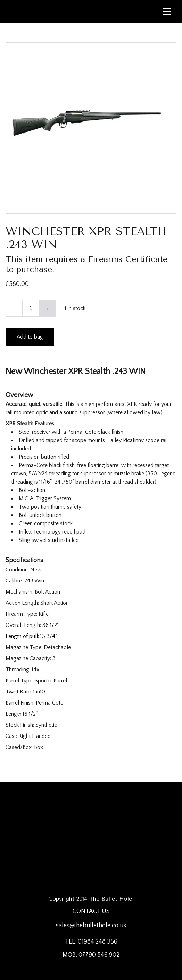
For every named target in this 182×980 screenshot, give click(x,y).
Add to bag (30, 337)
